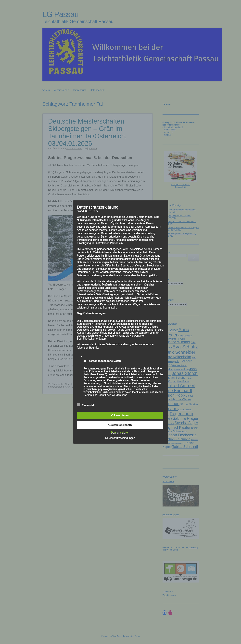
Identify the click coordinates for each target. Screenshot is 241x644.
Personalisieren (120, 432)
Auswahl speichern (120, 425)
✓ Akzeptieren (120, 415)
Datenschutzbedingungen (120, 438)
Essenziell (86, 405)
